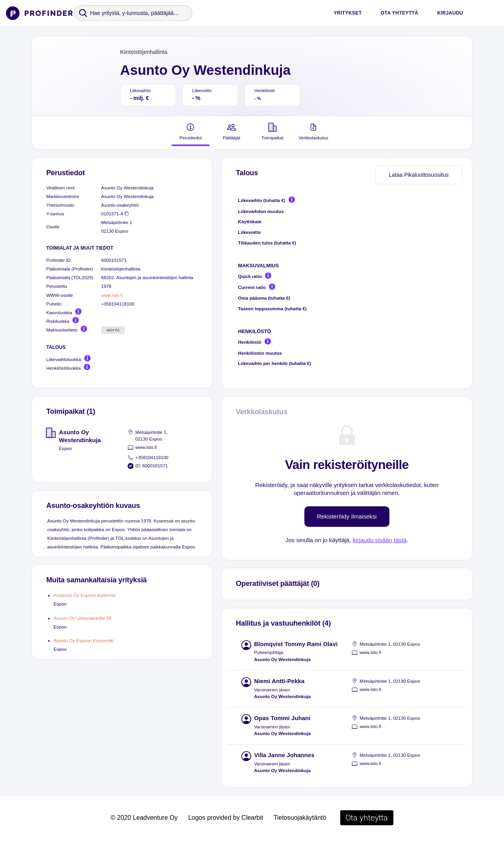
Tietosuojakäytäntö (300, 818)
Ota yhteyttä (400, 13)
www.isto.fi (112, 295)
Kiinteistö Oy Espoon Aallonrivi (84, 595)
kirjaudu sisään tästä (380, 540)
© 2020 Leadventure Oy (144, 818)
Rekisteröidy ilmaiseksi (347, 516)
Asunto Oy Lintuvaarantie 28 (82, 618)
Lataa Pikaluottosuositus (419, 175)
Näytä (113, 330)
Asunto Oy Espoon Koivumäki (84, 640)
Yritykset (347, 13)
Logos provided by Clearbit (226, 818)
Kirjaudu (450, 13)
